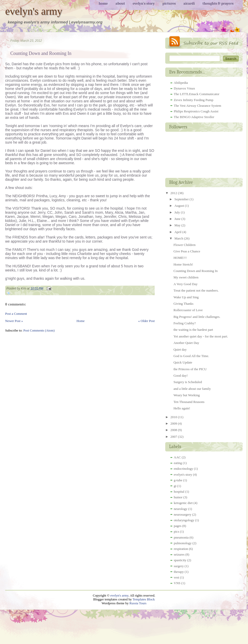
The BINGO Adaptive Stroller (194, 117)
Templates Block (144, 599)
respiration (181, 549)
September (182, 199)
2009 (174, 423)
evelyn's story (183, 474)
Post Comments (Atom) (39, 331)
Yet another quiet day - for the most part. (201, 336)
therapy (179, 572)
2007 (174, 437)
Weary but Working (187, 395)
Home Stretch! (183, 264)
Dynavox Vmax (184, 88)
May (178, 225)
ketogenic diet (183, 503)
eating (178, 463)
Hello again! (182, 408)
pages (178, 526)
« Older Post (146, 321)
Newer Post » (14, 321)
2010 (174, 417)
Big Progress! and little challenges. (197, 317)
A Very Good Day (185, 284)
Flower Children (185, 245)
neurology (181, 509)
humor (178, 497)
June (178, 219)
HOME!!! (180, 258)
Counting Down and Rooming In (41, 53)
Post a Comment (16, 314)
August (180, 206)
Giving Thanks (183, 304)
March (179, 238)
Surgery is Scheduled (188, 382)
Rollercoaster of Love (188, 310)
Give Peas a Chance (187, 251)
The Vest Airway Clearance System (197, 106)
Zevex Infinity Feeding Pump (193, 100)
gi (175, 486)
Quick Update (183, 362)
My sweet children (186, 277)
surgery (179, 566)
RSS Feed (204, 42)
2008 (174, 430)
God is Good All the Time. (191, 356)
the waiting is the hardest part (193, 330)
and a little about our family (192, 389)
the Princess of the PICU (190, 369)
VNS (177, 583)
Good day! (181, 375)
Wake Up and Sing (186, 297)
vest (176, 577)
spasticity (180, 560)
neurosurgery (183, 514)
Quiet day (180, 349)
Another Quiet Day (186, 343)
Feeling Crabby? (185, 323)
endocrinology (183, 469)
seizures (179, 554)
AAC (177, 457)
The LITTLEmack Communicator (197, 94)
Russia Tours (138, 603)
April (178, 232)
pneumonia (181, 537)
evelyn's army (34, 11)
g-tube (178, 480)
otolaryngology (184, 520)
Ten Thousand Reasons (189, 402)
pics (176, 531)
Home (81, 321)
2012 (174, 193)
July (177, 212)
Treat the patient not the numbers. (196, 290)
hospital (179, 492)
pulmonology (183, 543)
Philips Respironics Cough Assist (196, 111)
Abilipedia (181, 83)
